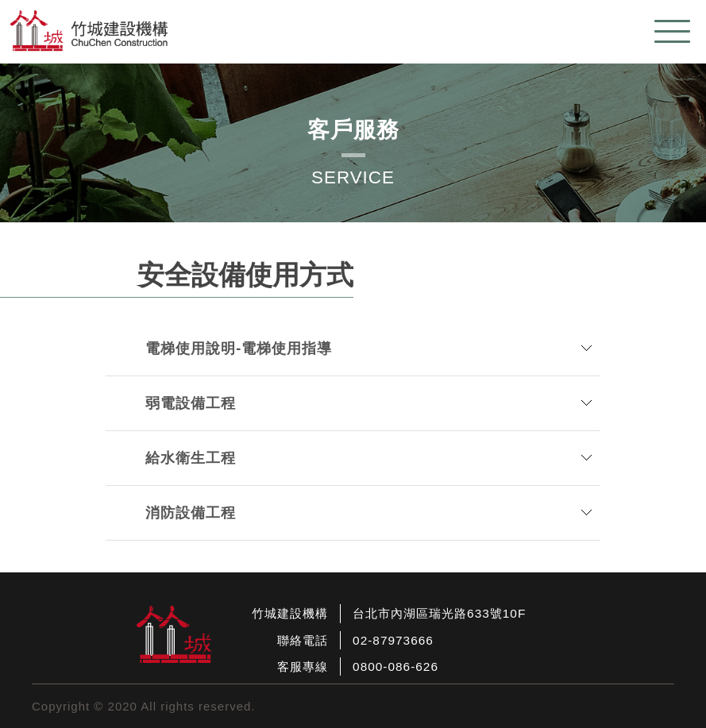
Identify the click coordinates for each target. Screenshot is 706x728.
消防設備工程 (191, 513)
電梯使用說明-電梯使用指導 (239, 349)
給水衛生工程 (191, 458)
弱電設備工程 (191, 403)
